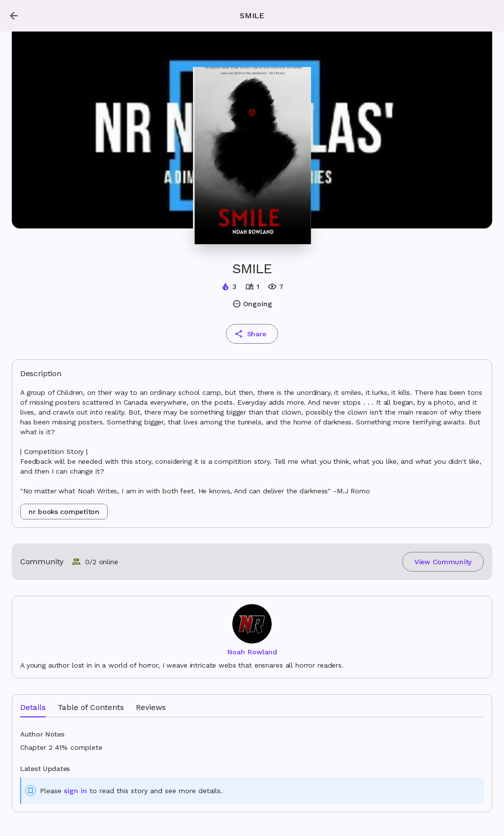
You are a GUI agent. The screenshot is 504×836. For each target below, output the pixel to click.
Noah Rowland (252, 652)
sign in (76, 791)
